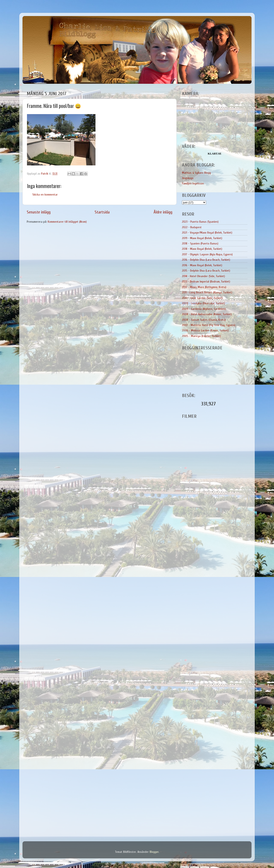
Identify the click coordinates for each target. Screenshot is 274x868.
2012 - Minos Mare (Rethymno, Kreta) (204, 287)
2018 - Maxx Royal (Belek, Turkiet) (202, 249)
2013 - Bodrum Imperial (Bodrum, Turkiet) (206, 282)
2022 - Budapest (192, 227)
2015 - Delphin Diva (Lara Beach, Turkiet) (206, 271)
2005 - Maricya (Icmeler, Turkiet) (201, 336)
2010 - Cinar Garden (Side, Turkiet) (202, 298)
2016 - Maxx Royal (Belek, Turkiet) (202, 265)
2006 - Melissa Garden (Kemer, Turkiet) (205, 330)
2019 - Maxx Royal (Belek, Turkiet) (202, 238)
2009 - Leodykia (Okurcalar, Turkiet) (203, 303)
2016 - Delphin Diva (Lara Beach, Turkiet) (206, 260)
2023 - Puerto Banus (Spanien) (200, 222)
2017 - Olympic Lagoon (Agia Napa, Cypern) (207, 254)
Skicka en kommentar (45, 195)
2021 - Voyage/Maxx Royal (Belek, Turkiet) (207, 233)
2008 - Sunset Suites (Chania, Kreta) (204, 320)
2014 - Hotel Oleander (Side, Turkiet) (203, 276)
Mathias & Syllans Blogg (196, 173)
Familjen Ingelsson (193, 183)
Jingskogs (188, 178)
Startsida (102, 212)
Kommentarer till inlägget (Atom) (67, 222)
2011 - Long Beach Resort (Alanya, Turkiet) (207, 292)
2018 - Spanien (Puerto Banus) (200, 243)
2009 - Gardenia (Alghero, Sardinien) (204, 309)
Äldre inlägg (163, 212)
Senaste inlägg (39, 212)
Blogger (154, 852)
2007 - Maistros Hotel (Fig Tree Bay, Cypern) (209, 325)
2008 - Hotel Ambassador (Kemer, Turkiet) (207, 314)
